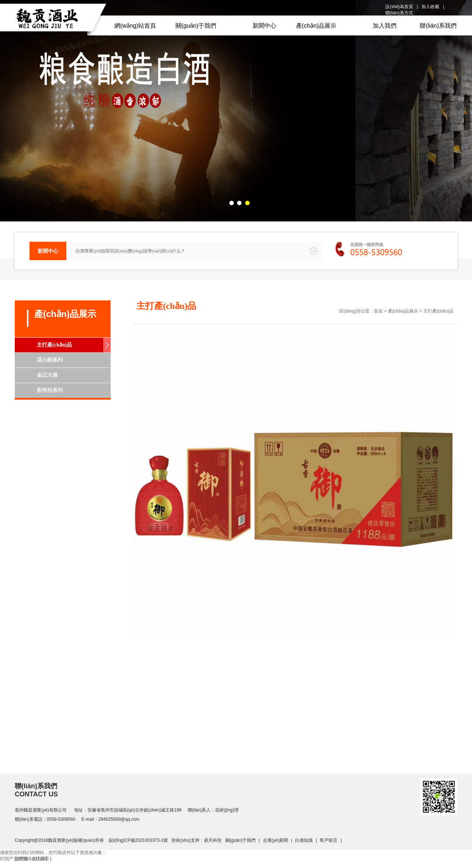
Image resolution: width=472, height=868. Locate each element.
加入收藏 (430, 7)
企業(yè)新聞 (276, 840)
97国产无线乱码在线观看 (25, 859)
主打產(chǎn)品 (54, 345)
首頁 (378, 311)
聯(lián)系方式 (399, 13)
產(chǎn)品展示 (403, 311)
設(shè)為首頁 (399, 7)
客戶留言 (329, 840)
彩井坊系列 (50, 390)
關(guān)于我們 (241, 840)
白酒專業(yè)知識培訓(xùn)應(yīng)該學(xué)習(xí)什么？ (130, 251)
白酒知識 (304, 840)
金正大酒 (47, 375)
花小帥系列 (50, 360)
